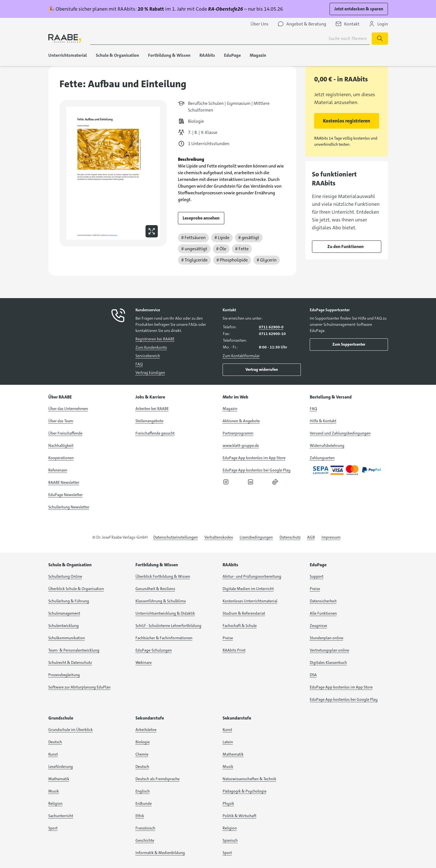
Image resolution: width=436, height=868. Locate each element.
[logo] (65, 38)
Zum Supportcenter (349, 344)
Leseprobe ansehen (201, 218)
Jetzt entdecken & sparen (359, 9)
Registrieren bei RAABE (155, 339)
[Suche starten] (380, 39)
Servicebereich (148, 356)
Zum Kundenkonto (151, 347)
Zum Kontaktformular (241, 356)
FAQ (139, 364)
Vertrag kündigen (150, 372)
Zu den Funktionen (346, 247)
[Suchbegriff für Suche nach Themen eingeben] (230, 39)
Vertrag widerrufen (262, 369)
